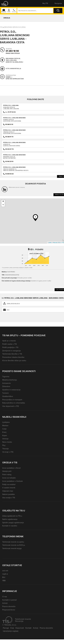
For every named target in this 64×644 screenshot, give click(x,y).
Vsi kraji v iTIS (8, 452)
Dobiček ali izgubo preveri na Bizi (41, 281)
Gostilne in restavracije (11, 390)
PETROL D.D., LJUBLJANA (11, 105)
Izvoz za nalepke (9, 478)
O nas (5, 597)
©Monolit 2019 (57, 243)
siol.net (5, 571)
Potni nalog (7, 474)
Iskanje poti (7, 471)
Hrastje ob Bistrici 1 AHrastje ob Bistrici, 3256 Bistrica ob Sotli (16, 170)
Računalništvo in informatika (14, 403)
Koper (5, 435)
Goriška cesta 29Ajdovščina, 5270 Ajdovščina (12, 120)
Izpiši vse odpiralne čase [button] (15, 79)
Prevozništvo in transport (12, 400)
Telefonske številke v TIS (12, 354)
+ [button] (3, 202)
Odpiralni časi (8, 491)
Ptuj (4, 445)
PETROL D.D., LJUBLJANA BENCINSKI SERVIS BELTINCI (14, 156)
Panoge (6, 628)
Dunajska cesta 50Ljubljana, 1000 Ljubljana (11, 108)
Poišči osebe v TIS (10, 344)
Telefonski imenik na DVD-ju (14, 545)
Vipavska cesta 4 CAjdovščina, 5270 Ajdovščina (12, 133)
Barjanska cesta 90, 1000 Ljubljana (13, 59)
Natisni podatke (9, 494)
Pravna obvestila (9, 606)
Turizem (5, 393)
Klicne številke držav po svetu (14, 361)
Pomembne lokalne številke (13, 357)
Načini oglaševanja (10, 519)
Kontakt (28, 628)
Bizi (4, 577)
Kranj (4, 432)
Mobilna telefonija (10, 380)
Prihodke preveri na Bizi (25, 278)
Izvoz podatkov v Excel (11, 468)
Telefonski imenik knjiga (12, 548)
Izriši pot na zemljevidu (14, 62)
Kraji (12, 628)
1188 (4, 581)
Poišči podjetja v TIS (10, 347)
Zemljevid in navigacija (11, 351)
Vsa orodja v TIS (9, 498)
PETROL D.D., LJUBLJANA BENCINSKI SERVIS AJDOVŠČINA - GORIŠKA (14, 118)
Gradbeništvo (8, 396)
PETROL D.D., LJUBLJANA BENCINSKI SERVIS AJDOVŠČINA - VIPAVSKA (14, 131)
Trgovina (6, 377)
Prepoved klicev (9, 610)
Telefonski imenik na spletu (13, 542)
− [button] (3, 205)
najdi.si (5, 574)
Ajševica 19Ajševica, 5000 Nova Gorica (12, 145)
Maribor (5, 425)
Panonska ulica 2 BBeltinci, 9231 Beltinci (9, 157)
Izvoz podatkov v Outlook (12, 481)
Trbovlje (5, 449)
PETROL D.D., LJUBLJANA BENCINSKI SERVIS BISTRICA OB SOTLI (14, 168)
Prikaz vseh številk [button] (13, 53)
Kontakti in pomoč (9, 600)
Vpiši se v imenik (9, 341)
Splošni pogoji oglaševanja (13, 523)
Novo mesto (7, 442)
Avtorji (5, 603)
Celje (4, 429)
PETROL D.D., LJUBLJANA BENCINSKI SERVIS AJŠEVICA (14, 143)
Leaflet (50, 243)
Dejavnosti (20, 628)
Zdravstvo (6, 386)
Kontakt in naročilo (10, 526)
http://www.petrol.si (13, 68)
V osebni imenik (9, 488)
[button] (6, 3)
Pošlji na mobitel (9, 484)
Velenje (5, 439)
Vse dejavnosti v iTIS (11, 406)
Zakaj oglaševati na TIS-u (12, 516)
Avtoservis (6, 383)
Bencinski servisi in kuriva (15, 27)
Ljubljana (6, 422)
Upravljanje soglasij (11, 631)
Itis (1, 27)
